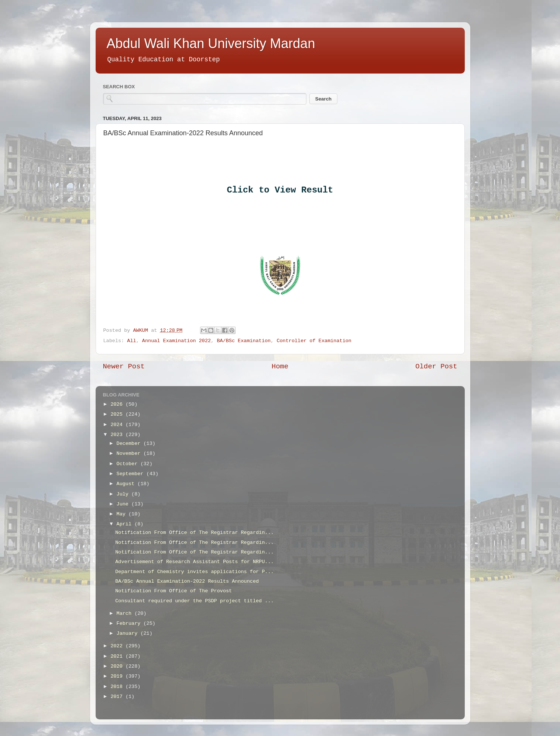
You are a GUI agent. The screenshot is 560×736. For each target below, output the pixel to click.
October (129, 464)
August (127, 484)
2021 (118, 656)
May (123, 514)
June (124, 504)
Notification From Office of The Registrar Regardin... (194, 533)
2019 (118, 676)
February (130, 623)
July (124, 494)
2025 (118, 414)
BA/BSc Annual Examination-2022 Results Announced (187, 581)
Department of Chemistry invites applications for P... (194, 572)
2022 (118, 646)
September (132, 474)
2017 (118, 697)
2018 (118, 687)
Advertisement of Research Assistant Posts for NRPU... (194, 562)
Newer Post (124, 367)
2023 (118, 435)
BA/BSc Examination (244, 341)
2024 (118, 425)
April (126, 524)
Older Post (436, 367)
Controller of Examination (314, 341)
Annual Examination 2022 (176, 341)
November (130, 454)
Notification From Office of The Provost (174, 591)
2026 (118, 404)
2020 (118, 666)
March (126, 614)
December (130, 444)
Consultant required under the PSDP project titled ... (194, 601)
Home (280, 367)
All (131, 341)
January (129, 633)
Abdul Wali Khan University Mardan (211, 43)
